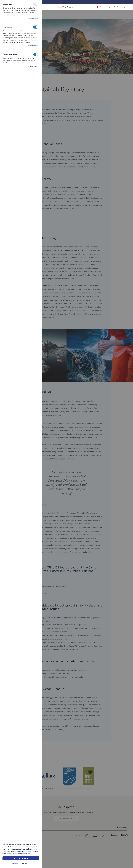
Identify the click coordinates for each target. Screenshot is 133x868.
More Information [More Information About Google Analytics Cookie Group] (33, 66)
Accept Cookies (21, 858)
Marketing (36, 27)
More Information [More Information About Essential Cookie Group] (33, 18)
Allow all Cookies (21, 864)
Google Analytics (36, 54)
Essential (36, 4)
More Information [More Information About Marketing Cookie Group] (33, 46)
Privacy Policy (24, 854)
